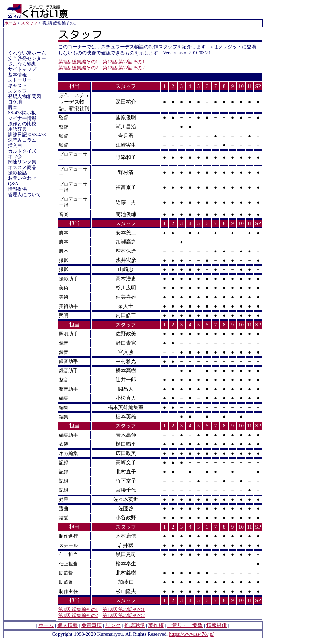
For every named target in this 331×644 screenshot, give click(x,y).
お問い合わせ (22, 178)
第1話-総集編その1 (78, 62)
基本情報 (17, 75)
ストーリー (20, 80)
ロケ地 (15, 102)
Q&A (13, 184)
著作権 (156, 625)
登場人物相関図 (24, 97)
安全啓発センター (27, 58)
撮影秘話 (17, 173)
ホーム (11, 23)
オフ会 (15, 156)
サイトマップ (22, 69)
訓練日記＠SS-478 (27, 135)
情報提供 (17, 189)
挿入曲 (15, 146)
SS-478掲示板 (22, 113)
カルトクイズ (22, 151)
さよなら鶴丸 (22, 64)
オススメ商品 (22, 167)
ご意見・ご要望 (185, 625)
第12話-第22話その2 (124, 68)
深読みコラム (22, 140)
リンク (113, 625)
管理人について (24, 195)
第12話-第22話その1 (124, 62)
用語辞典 (17, 129)
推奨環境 (134, 625)
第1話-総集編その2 (78, 68)
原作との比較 (22, 124)
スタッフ (29, 23)
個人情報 (68, 625)
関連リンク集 (22, 162)
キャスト (17, 86)
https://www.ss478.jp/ (191, 634)
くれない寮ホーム (27, 53)
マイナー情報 (22, 118)
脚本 (13, 107)
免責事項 (92, 625)
